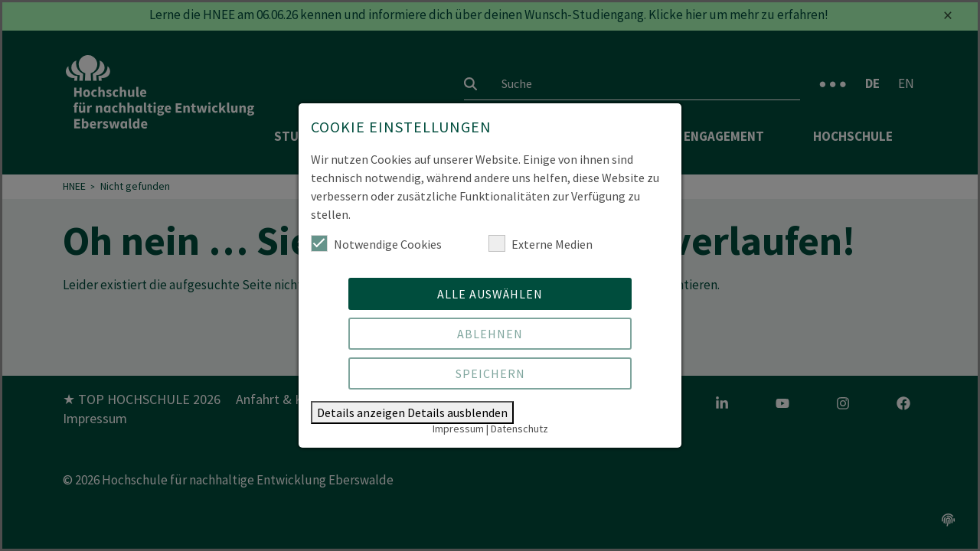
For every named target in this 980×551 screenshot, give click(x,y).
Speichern (490, 373)
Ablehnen (490, 334)
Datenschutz (519, 429)
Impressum (458, 429)
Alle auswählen (490, 294)
